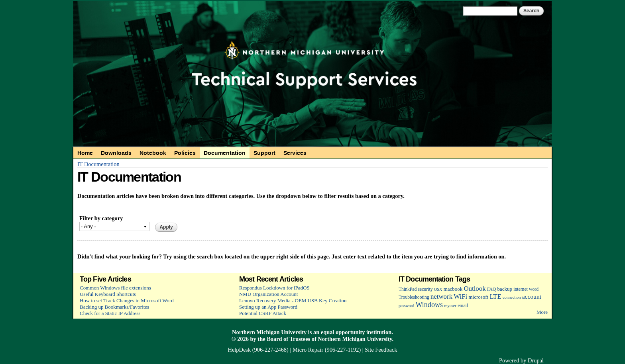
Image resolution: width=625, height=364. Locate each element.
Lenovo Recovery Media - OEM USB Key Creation (293, 300)
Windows (429, 305)
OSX (438, 289)
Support (264, 153)
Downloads (116, 153)
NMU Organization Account (268, 294)
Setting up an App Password (268, 307)
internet (521, 289)
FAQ (491, 289)
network (441, 296)
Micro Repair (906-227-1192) (327, 350)
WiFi (460, 296)
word (534, 289)
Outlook (475, 289)
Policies (185, 153)
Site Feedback (381, 350)
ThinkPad (408, 289)
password (406, 306)
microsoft (478, 297)
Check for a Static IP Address (110, 313)
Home (85, 153)
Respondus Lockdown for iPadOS (274, 288)
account (532, 296)
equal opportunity (343, 332)
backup (505, 289)
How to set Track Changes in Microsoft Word (127, 300)
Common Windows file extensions (115, 288)
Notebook (153, 153)
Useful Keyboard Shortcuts (108, 294)
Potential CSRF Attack (263, 313)
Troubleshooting (414, 297)
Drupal (536, 360)
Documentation (225, 153)
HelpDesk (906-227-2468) (258, 350)
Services (295, 153)
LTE (495, 296)
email (463, 306)
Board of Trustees (288, 339)
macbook (453, 289)
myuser (450, 306)
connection (512, 297)
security (426, 289)
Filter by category (101, 218)
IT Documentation (98, 164)
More (542, 312)
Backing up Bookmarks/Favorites (114, 307)
